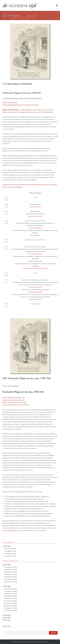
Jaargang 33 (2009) (11, 589)
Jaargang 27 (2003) (11, 603)
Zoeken (53, 633)
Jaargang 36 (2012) (11, 577)
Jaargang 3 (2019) (11, 551)
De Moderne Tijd (20, 642)
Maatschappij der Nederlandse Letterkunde (37, 642)
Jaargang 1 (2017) (11, 556)
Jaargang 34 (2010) (11, 582)
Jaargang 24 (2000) (11, 610)
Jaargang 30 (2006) (11, 596)
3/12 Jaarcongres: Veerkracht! (17, 84)
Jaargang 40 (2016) (11, 567)
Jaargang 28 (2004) (11, 601)
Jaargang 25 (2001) (11, 608)
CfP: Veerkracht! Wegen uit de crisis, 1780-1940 (27, 378)
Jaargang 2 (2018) (11, 554)
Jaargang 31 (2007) (11, 594)
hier (46, 110)
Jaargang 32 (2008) (11, 591)
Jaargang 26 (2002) (11, 606)
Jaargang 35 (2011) (11, 579)
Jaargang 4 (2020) (11, 549)
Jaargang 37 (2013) (11, 574)
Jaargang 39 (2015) (11, 569)
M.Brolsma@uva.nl (43, 185)
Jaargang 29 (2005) (11, 598)
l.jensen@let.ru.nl (13, 530)
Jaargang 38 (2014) (11, 572)
